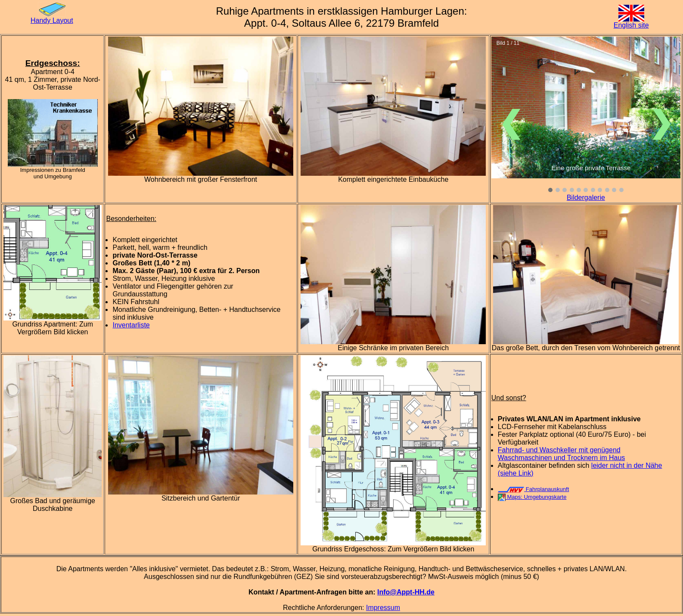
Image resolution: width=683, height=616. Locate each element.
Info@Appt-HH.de (406, 592)
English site (631, 25)
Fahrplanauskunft (533, 489)
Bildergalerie (586, 198)
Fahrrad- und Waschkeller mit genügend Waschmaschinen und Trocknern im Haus (562, 454)
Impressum (383, 608)
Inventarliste (131, 325)
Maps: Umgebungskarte (532, 497)
